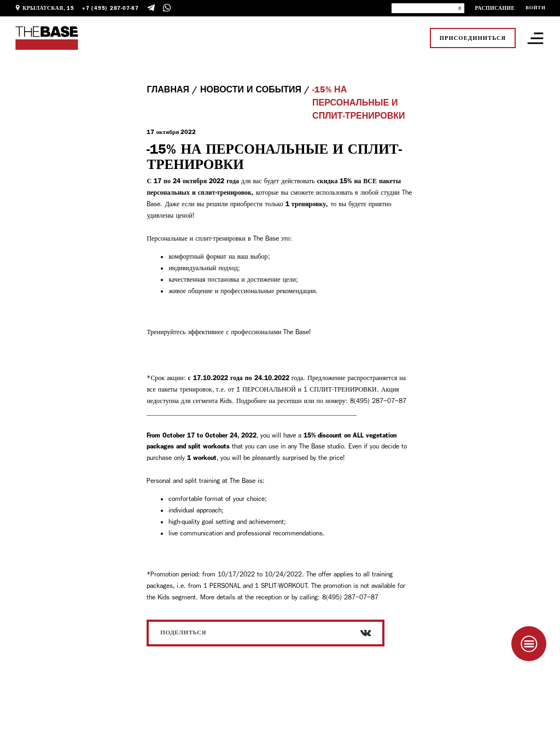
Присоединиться (473, 38)
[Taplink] (529, 644)
